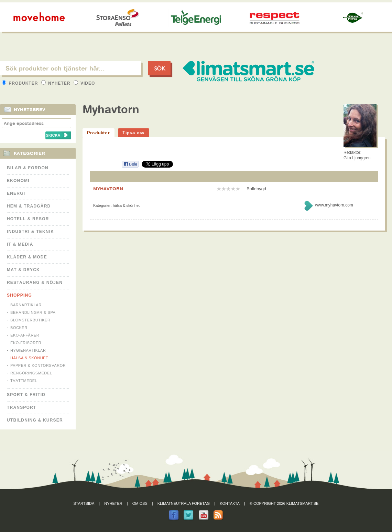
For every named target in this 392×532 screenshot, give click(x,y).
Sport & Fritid (26, 395)
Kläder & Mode (27, 257)
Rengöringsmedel (31, 373)
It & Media (20, 244)
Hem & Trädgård (29, 206)
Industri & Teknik (30, 232)
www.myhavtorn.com (334, 205)
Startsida (84, 503)
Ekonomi (18, 181)
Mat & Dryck (23, 270)
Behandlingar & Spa (33, 312)
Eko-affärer (25, 335)
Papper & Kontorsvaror (38, 365)
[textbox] (70, 68)
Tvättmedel (24, 381)
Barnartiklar (26, 305)
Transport (21, 407)
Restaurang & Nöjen (35, 283)
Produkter (21, 83)
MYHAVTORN (108, 189)
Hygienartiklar (28, 350)
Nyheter (57, 83)
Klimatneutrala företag (184, 503)
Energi (16, 193)
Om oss (140, 503)
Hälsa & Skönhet (29, 358)
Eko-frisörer (26, 343)
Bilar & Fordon (28, 168)
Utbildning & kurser (35, 420)
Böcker (19, 328)
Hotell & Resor (28, 219)
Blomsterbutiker (30, 320)
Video (84, 83)
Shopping (19, 295)
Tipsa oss (134, 133)
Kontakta (230, 503)
